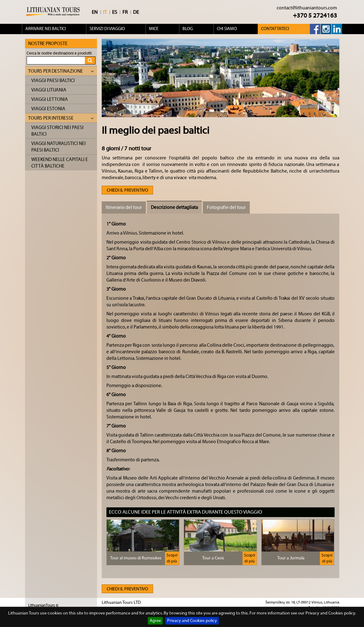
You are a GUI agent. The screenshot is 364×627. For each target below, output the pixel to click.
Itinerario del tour (124, 207)
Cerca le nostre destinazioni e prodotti (59, 53)
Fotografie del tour (226, 207)
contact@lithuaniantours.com (307, 8)
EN (95, 12)
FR (125, 12)
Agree (155, 621)
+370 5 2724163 (315, 16)
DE (136, 12)
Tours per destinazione (61, 71)
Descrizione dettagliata (174, 207)
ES (115, 12)
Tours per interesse (61, 118)
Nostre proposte (48, 44)
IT (105, 12)
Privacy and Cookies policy (192, 621)
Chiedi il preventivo (127, 190)
